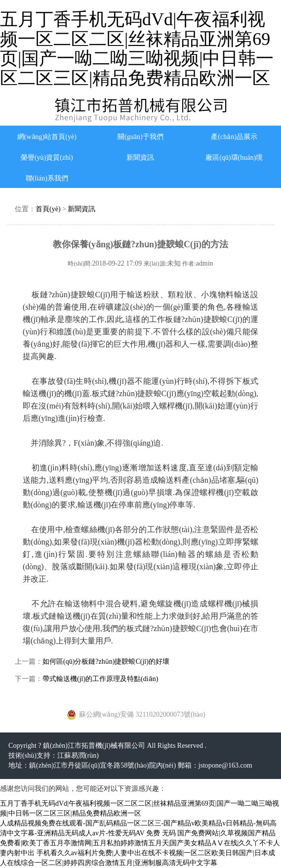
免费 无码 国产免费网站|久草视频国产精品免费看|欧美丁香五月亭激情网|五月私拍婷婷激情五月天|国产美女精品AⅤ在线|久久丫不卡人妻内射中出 (140, 843)
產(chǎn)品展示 (234, 137)
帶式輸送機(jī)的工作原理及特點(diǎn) (100, 679)
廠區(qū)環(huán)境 (234, 158)
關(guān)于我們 (140, 137)
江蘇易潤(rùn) (78, 755)
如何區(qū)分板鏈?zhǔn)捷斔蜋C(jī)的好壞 (106, 662)
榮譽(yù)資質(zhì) (47, 158)
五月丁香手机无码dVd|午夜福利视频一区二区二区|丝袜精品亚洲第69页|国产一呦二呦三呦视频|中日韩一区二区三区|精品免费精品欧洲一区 (137, 49)
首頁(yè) (48, 209)
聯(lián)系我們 (47, 178)
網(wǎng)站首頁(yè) (47, 137)
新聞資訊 (140, 158)
